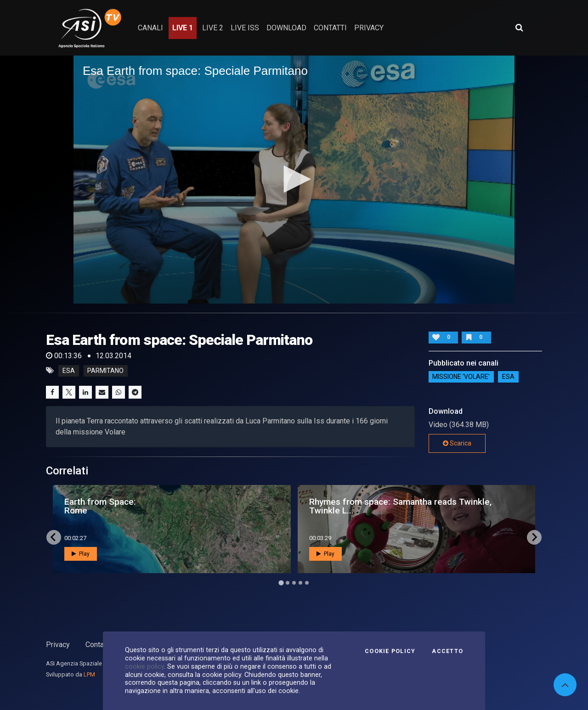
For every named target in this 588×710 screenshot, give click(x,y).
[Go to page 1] (281, 583)
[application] (294, 180)
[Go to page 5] (307, 583)
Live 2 (213, 28)
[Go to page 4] (300, 583)
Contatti (98, 645)
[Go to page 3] (294, 583)
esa (69, 371)
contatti (330, 28)
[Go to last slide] (54, 537)
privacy (369, 28)
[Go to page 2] (288, 583)
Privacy (58, 645)
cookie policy (144, 666)
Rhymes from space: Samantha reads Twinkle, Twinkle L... (400, 506)
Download (286, 28)
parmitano (105, 371)
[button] (294, 179)
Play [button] (81, 554)
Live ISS (245, 28)
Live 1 (183, 28)
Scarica (457, 443)
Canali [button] (150, 28)
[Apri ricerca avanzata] (519, 28)
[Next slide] (534, 537)
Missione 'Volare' (461, 377)
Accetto (447, 651)
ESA (508, 377)
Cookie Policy (390, 651)
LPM (89, 674)
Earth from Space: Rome (100, 506)
